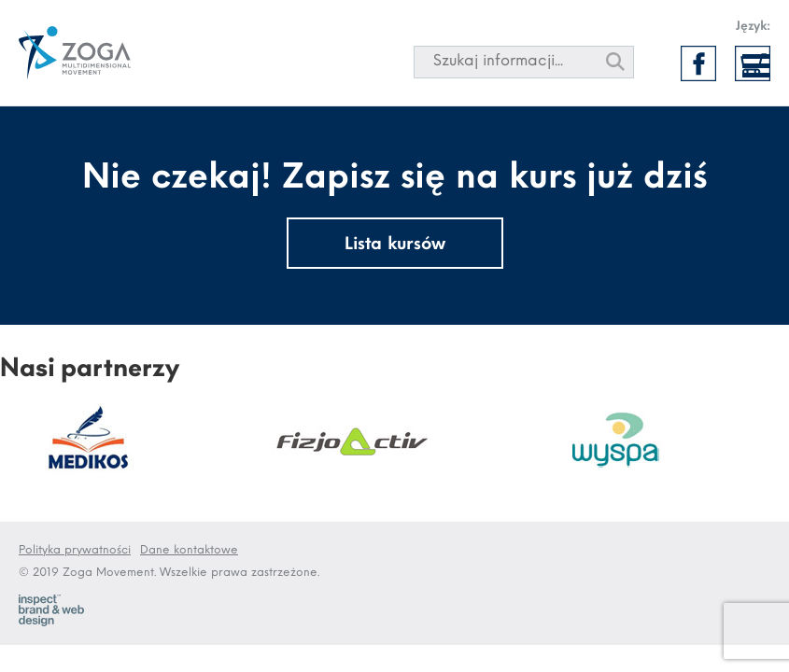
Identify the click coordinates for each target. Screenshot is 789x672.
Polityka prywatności (75, 550)
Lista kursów (395, 245)
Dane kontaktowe (189, 550)
